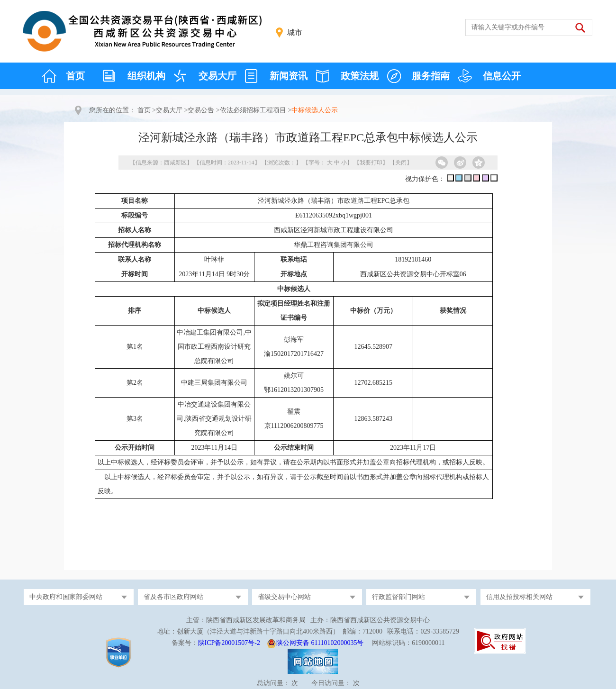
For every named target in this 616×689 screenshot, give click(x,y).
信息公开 (502, 76)
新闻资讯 (289, 76)
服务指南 (431, 76)
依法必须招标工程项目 (253, 110)
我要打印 (371, 163)
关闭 (401, 163)
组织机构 (146, 76)
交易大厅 (217, 76)
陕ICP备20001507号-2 (229, 643)
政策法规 (360, 76)
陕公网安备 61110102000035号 (320, 643)
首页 (75, 76)
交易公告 (201, 110)
